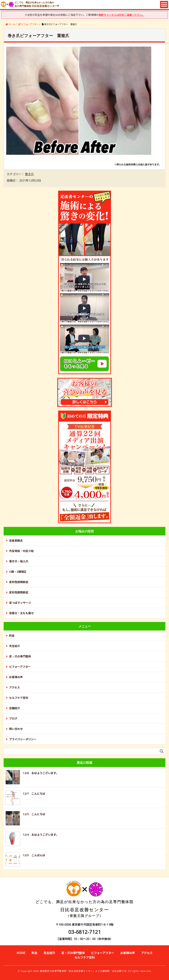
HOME (21, 953)
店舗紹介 (15, 708)
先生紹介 (15, 646)
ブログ (13, 718)
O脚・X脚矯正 (18, 572)
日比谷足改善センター (84, 902)
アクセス (14, 687)
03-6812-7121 (85, 932)
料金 (12, 636)
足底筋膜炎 (16, 541)
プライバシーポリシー (23, 739)
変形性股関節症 (19, 582)
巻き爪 (29, 174)
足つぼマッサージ (20, 603)
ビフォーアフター (20, 667)
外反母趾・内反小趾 (21, 551)
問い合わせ (16, 729)
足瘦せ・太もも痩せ (21, 613)
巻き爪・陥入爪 (19, 561)
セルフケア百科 (19, 698)
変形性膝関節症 (19, 592)
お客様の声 (16, 677)
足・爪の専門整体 (20, 656)
